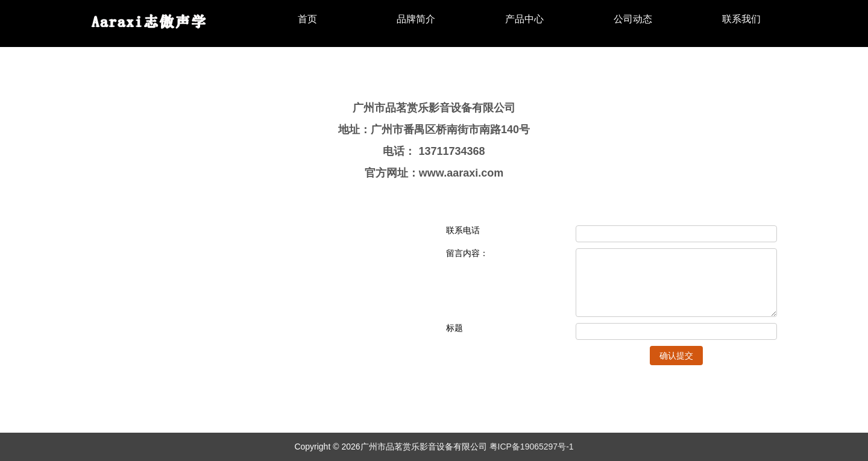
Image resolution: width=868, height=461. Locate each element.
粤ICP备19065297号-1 (532, 447)
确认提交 (676, 356)
